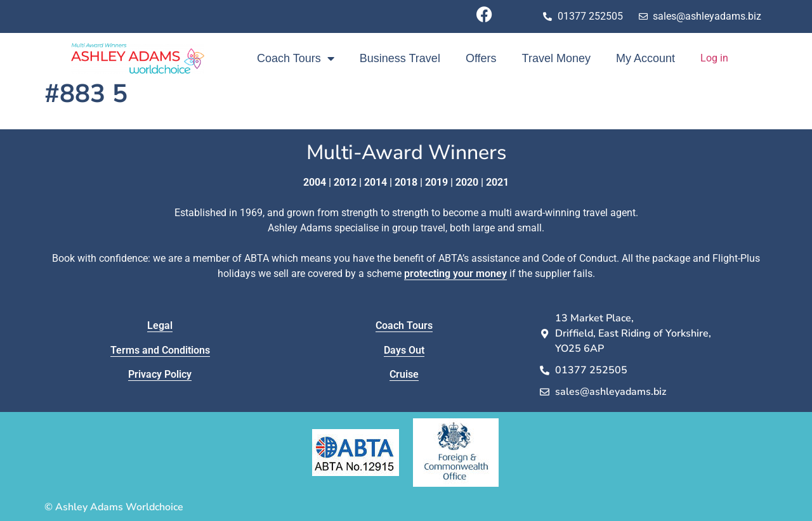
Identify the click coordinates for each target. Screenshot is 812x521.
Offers (481, 58)
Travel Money (556, 58)
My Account (645, 58)
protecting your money (455, 273)
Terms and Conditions (160, 350)
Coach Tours (296, 58)
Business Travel (400, 58)
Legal (160, 325)
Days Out (404, 350)
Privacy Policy (160, 374)
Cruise (404, 374)
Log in (714, 58)
